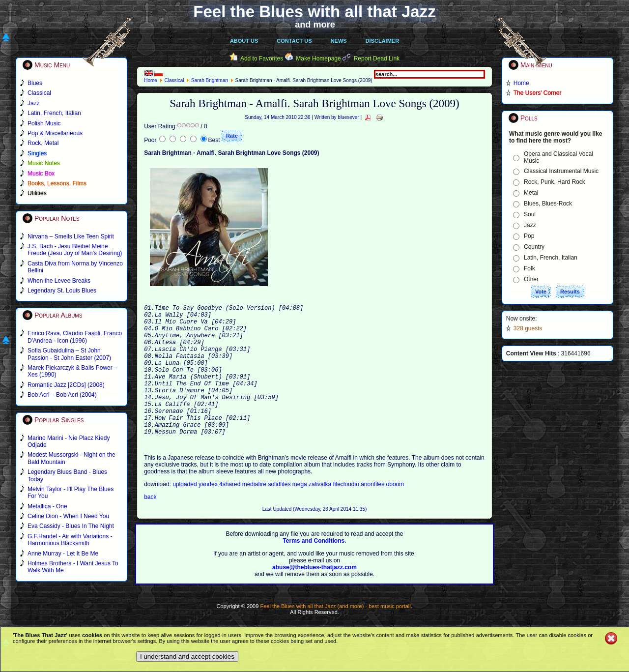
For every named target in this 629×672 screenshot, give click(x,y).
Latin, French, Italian (551, 258)
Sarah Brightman (210, 80)
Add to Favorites (262, 58)
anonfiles (373, 514)
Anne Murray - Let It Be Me (63, 554)
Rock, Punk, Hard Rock (555, 182)
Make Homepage (318, 58)
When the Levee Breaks (59, 281)
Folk (529, 268)
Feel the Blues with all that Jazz (314, 12)
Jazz (530, 225)
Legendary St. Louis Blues (62, 291)
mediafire (255, 514)
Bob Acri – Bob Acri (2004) (62, 395)
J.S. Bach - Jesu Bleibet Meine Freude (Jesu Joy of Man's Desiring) (75, 250)
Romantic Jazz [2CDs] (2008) (66, 385)
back (150, 526)
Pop (529, 236)
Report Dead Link (377, 58)
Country (534, 247)
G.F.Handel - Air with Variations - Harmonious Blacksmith (70, 540)
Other (531, 279)
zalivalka (321, 514)
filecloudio (346, 514)
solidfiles (279, 514)
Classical (174, 80)
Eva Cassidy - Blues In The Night (71, 526)
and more (315, 25)
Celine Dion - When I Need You (68, 516)
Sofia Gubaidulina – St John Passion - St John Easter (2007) (69, 354)
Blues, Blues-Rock (548, 204)
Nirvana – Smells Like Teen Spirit (71, 236)
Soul (530, 214)
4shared (231, 514)
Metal (531, 193)
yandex (209, 514)
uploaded (186, 514)
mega (300, 514)
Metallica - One (47, 506)
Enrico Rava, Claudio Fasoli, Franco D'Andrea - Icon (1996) (75, 337)
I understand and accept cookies (187, 657)
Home (151, 80)
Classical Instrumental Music (561, 171)
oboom (395, 514)
